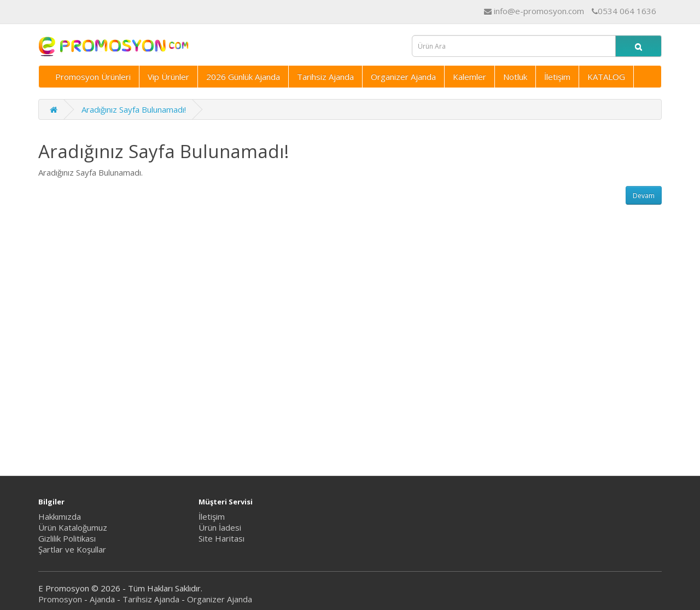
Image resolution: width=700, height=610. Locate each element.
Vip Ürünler (168, 77)
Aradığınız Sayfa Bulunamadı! (134, 109)
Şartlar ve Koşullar (72, 549)
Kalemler (469, 77)
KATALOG (606, 77)
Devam (644, 196)
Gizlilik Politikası (67, 538)
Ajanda (102, 599)
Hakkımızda (60, 516)
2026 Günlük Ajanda (243, 77)
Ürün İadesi (220, 527)
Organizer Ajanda (403, 77)
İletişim (557, 77)
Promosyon (60, 599)
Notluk (515, 77)
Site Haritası (221, 538)
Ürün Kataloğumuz (73, 527)
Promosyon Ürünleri (93, 77)
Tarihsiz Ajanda (325, 77)
